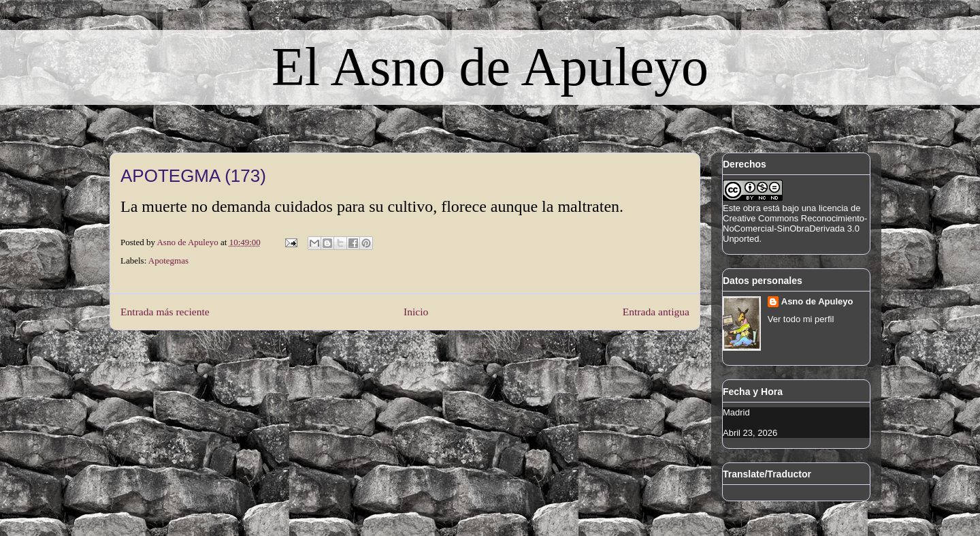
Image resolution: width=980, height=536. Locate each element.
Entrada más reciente (165, 312)
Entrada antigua (656, 312)
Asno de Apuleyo (817, 301)
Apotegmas (168, 261)
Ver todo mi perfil (801, 319)
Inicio (416, 312)
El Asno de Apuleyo (490, 67)
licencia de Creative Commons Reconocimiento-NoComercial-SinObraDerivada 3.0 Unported (795, 223)
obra (752, 208)
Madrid (736, 412)
